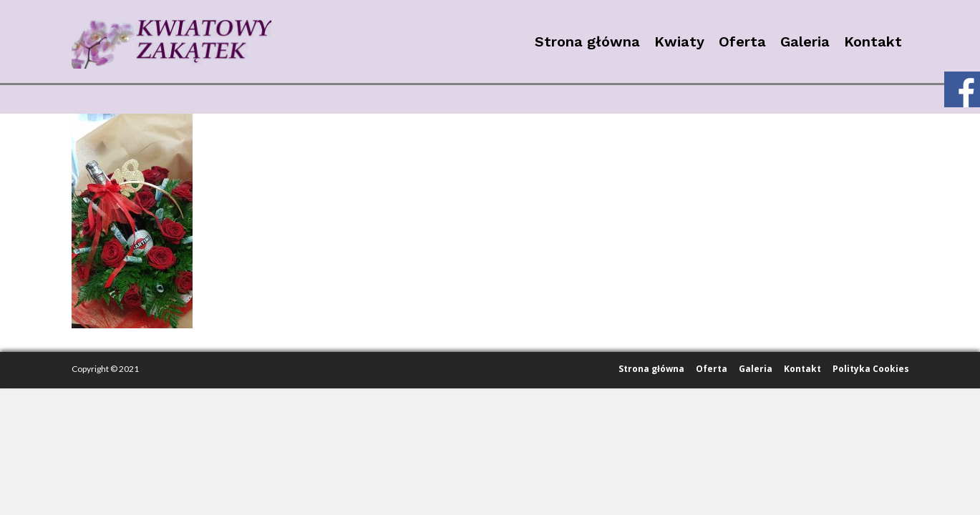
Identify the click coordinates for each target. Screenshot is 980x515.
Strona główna (587, 41)
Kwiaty (679, 41)
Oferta (742, 41)
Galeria (805, 41)
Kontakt (873, 41)
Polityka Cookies (871, 369)
